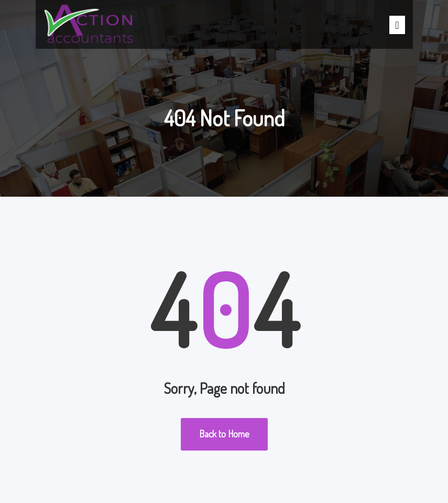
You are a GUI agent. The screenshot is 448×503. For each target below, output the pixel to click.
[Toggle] (397, 25)
